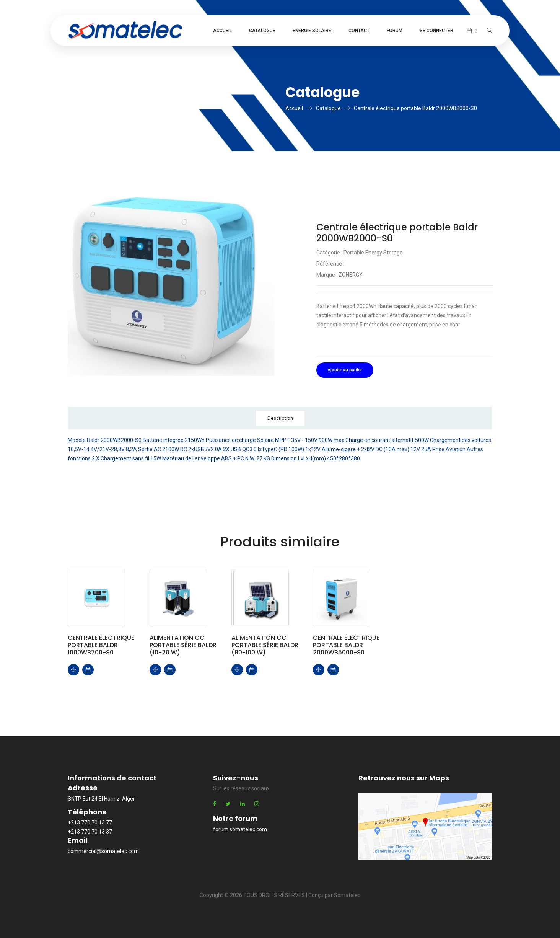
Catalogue (262, 31)
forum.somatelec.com (240, 829)
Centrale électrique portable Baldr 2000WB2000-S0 (415, 108)
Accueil (222, 31)
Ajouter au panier (345, 370)
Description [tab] (280, 418)
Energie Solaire (312, 31)
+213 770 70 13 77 (90, 822)
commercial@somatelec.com (103, 851)
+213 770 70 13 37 (90, 832)
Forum (395, 31)
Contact (359, 31)
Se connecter (436, 31)
